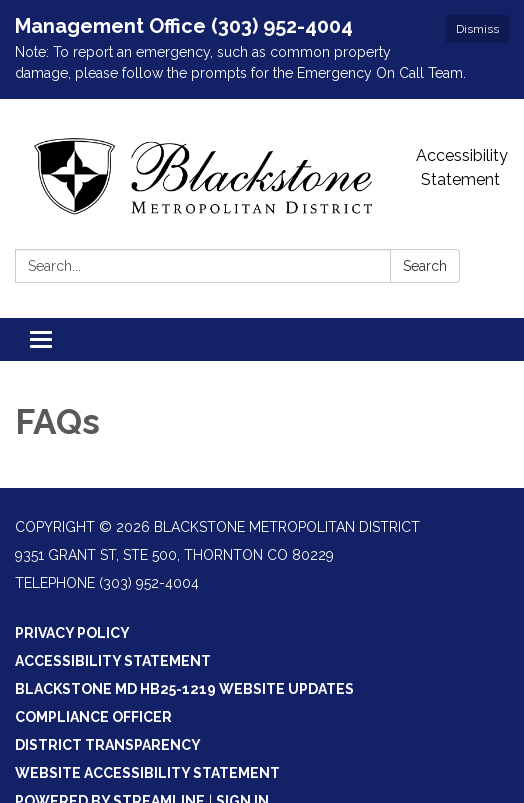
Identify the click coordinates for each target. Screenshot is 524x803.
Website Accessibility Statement (147, 773)
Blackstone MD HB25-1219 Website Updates (184, 689)
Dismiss (477, 29)
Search (425, 266)
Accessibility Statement (462, 167)
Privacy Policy (72, 633)
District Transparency (108, 745)
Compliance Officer (93, 717)
